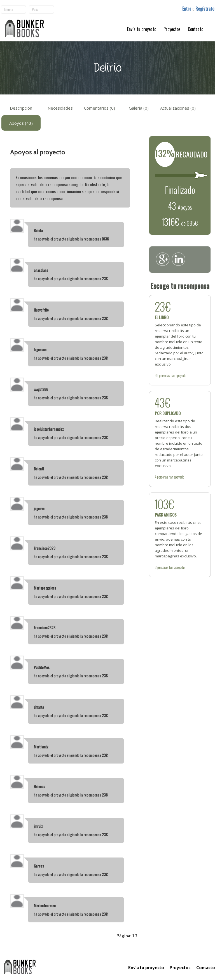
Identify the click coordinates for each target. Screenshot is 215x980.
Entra (187, 9)
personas (164, 375)
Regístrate (205, 9)
